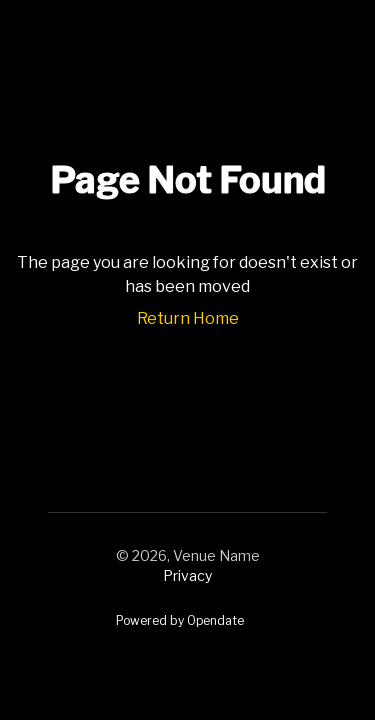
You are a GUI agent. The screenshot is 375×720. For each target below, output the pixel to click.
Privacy (187, 575)
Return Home (188, 318)
